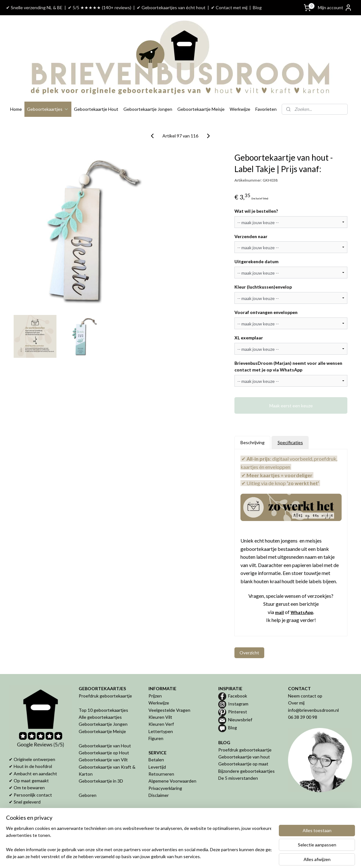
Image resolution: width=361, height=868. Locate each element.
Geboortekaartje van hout (244, 757)
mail (279, 612)
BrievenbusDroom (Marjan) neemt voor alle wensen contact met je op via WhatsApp (288, 366)
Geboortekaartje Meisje (201, 109)
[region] (139, 843)
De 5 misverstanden (238, 778)
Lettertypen (161, 731)
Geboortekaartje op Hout (104, 753)
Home (16, 109)
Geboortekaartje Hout (96, 109)
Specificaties (290, 442)
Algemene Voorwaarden (172, 781)
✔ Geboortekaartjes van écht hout (171, 7)
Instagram (238, 704)
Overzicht (249, 653)
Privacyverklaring (165, 788)
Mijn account (335, 8)
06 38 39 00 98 (303, 717)
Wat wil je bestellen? (256, 211)
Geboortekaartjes (48, 109)
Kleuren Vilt (160, 717)
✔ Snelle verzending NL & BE (34, 7)
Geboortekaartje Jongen (148, 109)
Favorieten (266, 109)
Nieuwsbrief (240, 720)
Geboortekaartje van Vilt (104, 760)
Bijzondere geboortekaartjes (246, 771)
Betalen (156, 760)
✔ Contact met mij (229, 7)
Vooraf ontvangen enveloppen (266, 312)
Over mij (296, 703)
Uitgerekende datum (256, 261)
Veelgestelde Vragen (169, 710)
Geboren (88, 795)
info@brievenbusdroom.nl (313, 710)
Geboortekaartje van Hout (105, 746)
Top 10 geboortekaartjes (103, 710)
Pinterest (238, 712)
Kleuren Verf (161, 724)
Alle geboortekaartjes (100, 717)
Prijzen (155, 696)
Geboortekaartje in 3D (101, 781)
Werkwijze (240, 109)
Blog (257, 7)
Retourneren (161, 774)
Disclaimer (159, 795)
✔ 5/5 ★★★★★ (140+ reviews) (100, 7)
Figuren (156, 738)
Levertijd (157, 767)
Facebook (238, 696)
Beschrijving (253, 442)
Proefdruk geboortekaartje (105, 696)
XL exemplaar (249, 338)
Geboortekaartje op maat (243, 764)
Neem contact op (305, 696)
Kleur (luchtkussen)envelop (263, 287)
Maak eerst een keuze (291, 405)
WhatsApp (302, 612)
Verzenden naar (251, 236)
